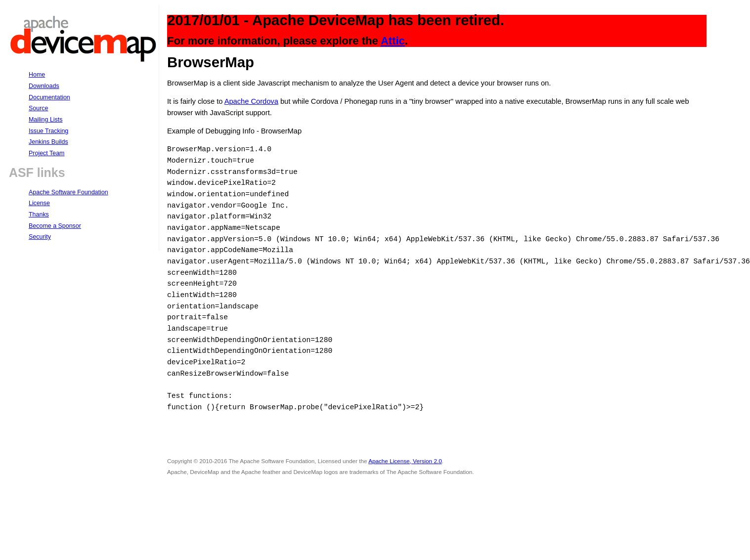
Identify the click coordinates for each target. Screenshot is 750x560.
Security (40, 237)
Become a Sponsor (55, 226)
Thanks (39, 215)
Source (38, 108)
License (39, 203)
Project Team (46, 153)
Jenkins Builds (48, 142)
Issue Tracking (48, 131)
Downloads (44, 86)
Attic (393, 41)
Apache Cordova (251, 101)
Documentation (49, 97)
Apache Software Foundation (68, 192)
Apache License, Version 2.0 (405, 461)
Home (37, 75)
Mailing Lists (46, 120)
